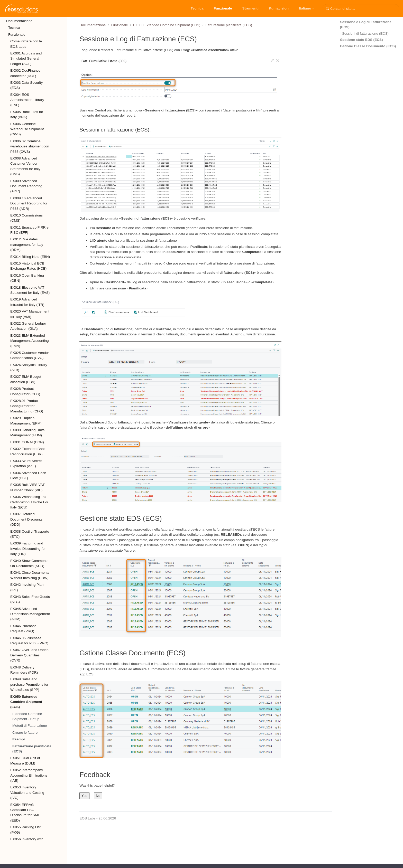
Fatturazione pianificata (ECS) (32, 749)
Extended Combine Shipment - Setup (27, 716)
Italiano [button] (305, 8)
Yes (84, 796)
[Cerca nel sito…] (361, 8)
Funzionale (119, 25)
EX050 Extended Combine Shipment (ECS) (167, 25)
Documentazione (93, 25)
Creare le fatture (25, 733)
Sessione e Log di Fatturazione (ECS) (366, 25)
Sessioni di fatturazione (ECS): (366, 34)
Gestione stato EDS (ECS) (361, 40)
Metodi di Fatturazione (30, 726)
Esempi (19, 739)
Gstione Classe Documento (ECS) (368, 46)
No (98, 796)
